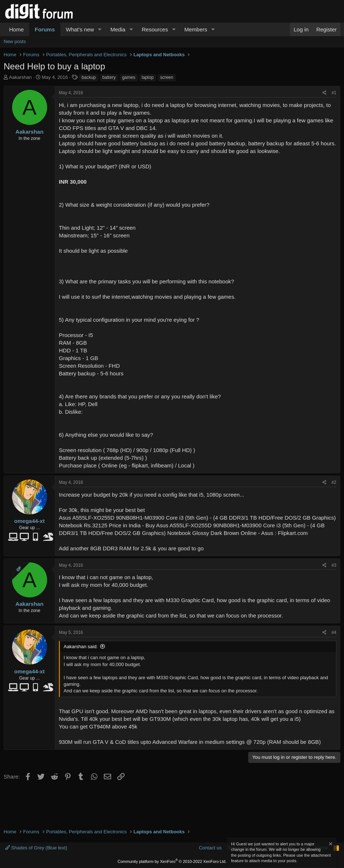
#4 (334, 632)
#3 (334, 565)
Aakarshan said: (81, 647)
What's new (80, 29)
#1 (334, 93)
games (129, 77)
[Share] (324, 93)
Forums (45, 29)
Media (118, 29)
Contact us (210, 848)
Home (16, 29)
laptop (148, 77)
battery (109, 77)
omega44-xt (29, 521)
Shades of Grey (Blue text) (36, 848)
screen (167, 77)
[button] (100, 29)
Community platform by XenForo (172, 861)
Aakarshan (20, 77)
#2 (334, 482)
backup (89, 77)
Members (196, 29)
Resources (155, 29)
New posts (15, 41)
